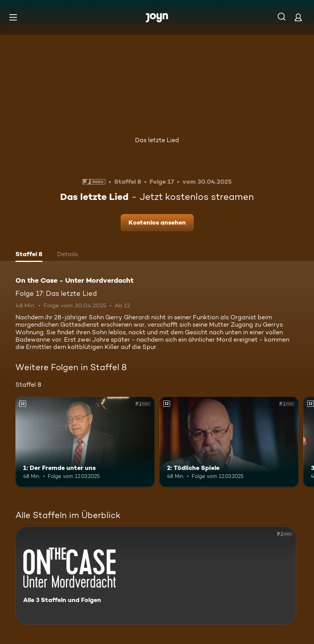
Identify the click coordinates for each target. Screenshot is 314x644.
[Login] (298, 17)
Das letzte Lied (157, 140)
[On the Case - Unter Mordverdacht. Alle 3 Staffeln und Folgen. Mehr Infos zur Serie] (156, 576)
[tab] (29, 255)
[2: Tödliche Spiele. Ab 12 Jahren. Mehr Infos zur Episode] (229, 442)
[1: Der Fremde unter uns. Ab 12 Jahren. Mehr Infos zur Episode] (85, 442)
